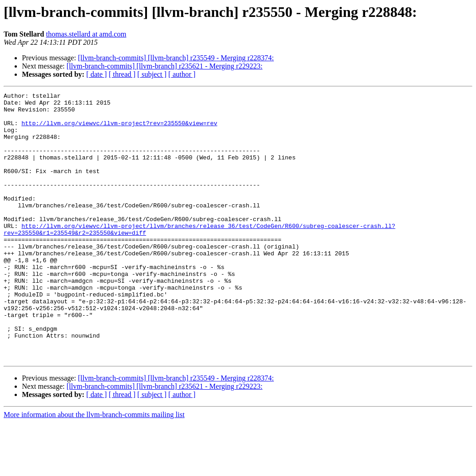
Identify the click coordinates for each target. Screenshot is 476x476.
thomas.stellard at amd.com (86, 34)
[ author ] (182, 74)
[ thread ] (122, 74)
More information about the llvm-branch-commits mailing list (94, 468)
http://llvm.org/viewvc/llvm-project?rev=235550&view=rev (119, 130)
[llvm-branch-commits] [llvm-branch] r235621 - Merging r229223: (165, 66)
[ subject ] (152, 74)
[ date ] (97, 74)
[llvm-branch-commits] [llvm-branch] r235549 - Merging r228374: (176, 58)
